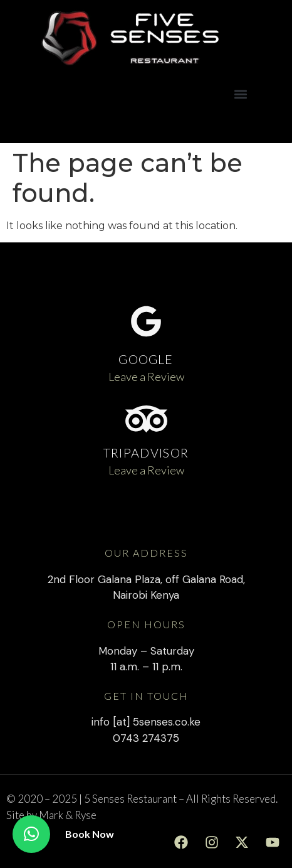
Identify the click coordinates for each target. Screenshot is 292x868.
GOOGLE (146, 359)
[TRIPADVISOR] (146, 419)
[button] (240, 94)
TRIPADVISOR (146, 453)
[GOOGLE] (146, 321)
